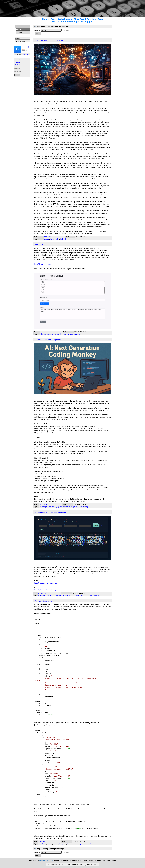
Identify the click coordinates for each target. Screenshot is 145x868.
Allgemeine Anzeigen (76, 864)
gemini (60, 507)
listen (64, 334)
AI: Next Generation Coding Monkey (48, 340)
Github (18, 63)
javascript (72, 595)
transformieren (75, 334)
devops (56, 844)
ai (40, 507)
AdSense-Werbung (46, 861)
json (58, 334)
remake (97, 595)
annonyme (48, 237)
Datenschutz (20, 41)
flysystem (70, 844)
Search (18, 29)
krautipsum (80, 595)
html (66, 595)
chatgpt (47, 239)
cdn (45, 844)
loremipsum (89, 595)
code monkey (52, 507)
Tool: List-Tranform (42, 245)
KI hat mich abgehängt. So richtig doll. (49, 40)
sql (68, 334)
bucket (40, 844)
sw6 (101, 844)
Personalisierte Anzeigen (56, 864)
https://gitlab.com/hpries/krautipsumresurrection (51, 590)
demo (52, 595)
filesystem (63, 844)
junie (62, 239)
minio (87, 844)
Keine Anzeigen (92, 864)
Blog (17, 27)
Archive (19, 32)
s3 (90, 844)
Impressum (19, 38)
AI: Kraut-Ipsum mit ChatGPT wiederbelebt (51, 512)
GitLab (18, 65)
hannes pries (55, 239)
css (48, 595)
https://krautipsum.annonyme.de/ (46, 583)
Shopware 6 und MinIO (43, 601)
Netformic (26, 54)
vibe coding (84, 507)
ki (65, 239)
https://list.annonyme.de (43, 264)
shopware (95, 844)
